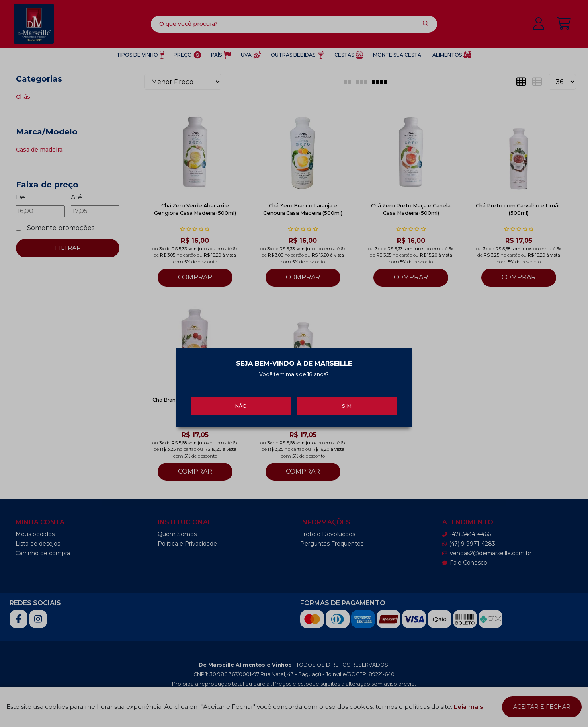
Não (241, 404)
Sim (347, 404)
